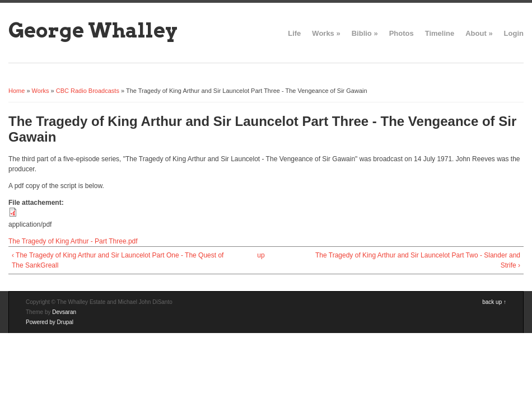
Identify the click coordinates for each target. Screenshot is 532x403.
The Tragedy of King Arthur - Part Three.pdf (73, 241)
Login (514, 33)
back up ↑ (494, 302)
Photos (402, 33)
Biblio (365, 33)
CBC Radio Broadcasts (88, 91)
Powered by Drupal (50, 322)
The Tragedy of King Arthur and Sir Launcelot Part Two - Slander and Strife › (418, 260)
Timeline (440, 33)
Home (17, 91)
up (261, 255)
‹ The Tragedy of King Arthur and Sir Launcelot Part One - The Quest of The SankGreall (118, 260)
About (479, 33)
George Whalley (93, 30)
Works (326, 33)
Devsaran (64, 312)
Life (294, 33)
